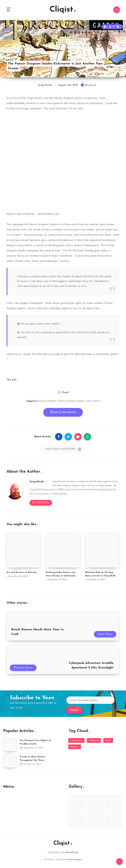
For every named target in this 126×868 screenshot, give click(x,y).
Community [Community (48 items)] (76, 741)
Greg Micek (37, 482)
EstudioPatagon (74, 860)
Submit (74, 711)
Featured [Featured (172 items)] (94, 741)
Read (65, 393)
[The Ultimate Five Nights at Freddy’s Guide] (10, 745)
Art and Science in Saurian (22, 573)
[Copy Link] (63, 449)
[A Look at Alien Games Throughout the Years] (10, 761)
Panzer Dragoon (48, 401)
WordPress (72, 853)
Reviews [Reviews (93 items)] (75, 747)
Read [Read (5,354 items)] (108, 741)
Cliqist (63, 10)
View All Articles (41, 503)
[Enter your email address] (90, 701)
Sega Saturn (93, 401)
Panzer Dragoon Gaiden (71, 401)
